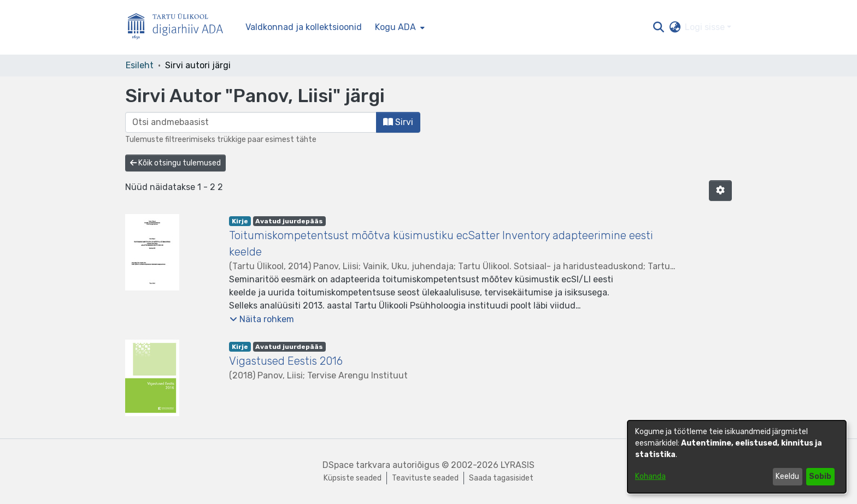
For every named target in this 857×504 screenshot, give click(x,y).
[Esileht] (180, 28)
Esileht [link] (140, 65)
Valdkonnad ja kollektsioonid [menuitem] (304, 27)
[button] (658, 27)
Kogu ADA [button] (395, 27)
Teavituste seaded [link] (425, 478)
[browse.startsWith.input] (251, 122)
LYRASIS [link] (518, 465)
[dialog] (737, 457)
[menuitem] (399, 27)
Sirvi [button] (398, 122)
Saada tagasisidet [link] (501, 478)
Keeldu (787, 476)
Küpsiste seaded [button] (353, 478)
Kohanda (650, 476)
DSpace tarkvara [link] (356, 465)
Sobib (820, 476)
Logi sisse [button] (706, 27)
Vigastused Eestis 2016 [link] (286, 361)
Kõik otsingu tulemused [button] (175, 163)
